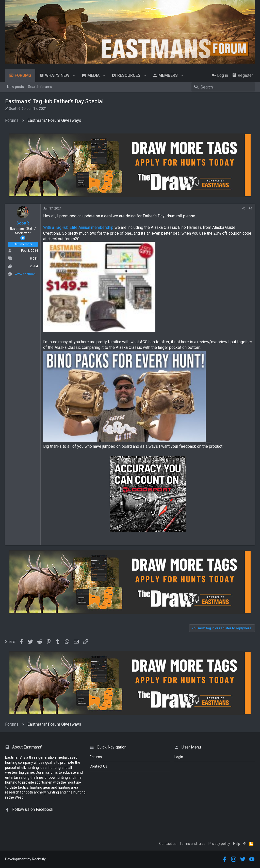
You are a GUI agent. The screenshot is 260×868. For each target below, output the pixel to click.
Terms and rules (192, 844)
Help (237, 844)
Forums (96, 757)
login (179, 757)
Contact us (168, 844)
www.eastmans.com (30, 274)
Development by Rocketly (25, 859)
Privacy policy (219, 844)
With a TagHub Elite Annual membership (78, 227)
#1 (250, 208)
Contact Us (98, 766)
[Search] (223, 87)
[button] (74, 76)
